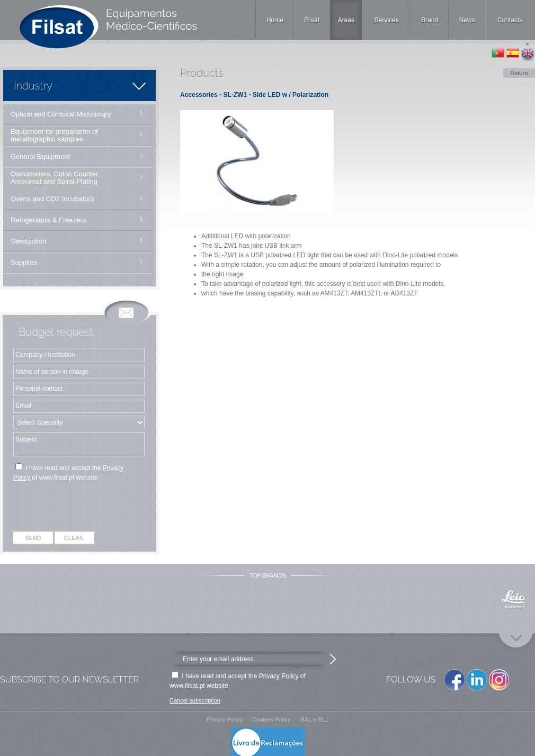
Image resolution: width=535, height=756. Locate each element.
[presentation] (80, 508)
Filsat (312, 20)
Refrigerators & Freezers (48, 220)
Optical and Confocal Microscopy (61, 114)
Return (519, 73)
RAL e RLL (314, 719)
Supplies (24, 262)
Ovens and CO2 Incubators (52, 199)
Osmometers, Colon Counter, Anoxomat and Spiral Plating (55, 178)
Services (387, 20)
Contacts (510, 20)
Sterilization (28, 241)
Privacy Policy (279, 676)
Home (275, 20)
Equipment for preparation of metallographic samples (54, 135)
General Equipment (40, 156)
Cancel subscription (195, 700)
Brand (430, 20)
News (467, 20)
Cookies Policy (271, 719)
